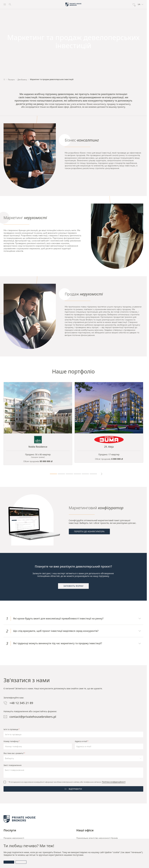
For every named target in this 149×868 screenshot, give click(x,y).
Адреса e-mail (81, 741)
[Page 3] (69, 474)
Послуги (10, 830)
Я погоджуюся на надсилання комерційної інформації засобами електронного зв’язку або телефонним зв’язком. (67, 782)
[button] (141, 4)
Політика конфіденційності (114, 782)
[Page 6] (93, 474)
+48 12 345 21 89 (18, 703)
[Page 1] (53, 474)
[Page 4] (77, 474)
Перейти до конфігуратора (89, 531)
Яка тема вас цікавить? (14, 753)
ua (141, 4)
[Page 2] (61, 474)
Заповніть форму (73, 586)
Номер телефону (11, 741)
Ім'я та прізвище (11, 729)
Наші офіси (85, 830)
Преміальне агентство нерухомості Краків (97, 838)
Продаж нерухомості (14, 838)
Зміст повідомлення (12, 765)
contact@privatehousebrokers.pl (30, 717)
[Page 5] (85, 474)
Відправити (73, 789)
